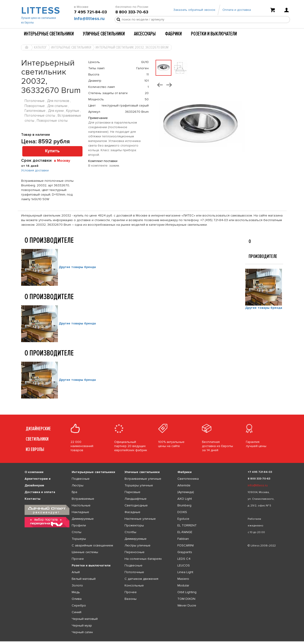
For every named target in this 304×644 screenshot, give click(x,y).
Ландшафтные (136, 499)
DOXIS (182, 512)
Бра (74, 492)
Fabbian (183, 539)
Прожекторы (134, 525)
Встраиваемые (83, 499)
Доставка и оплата (40, 492)
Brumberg (184, 505)
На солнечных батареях (143, 559)
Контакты (33, 499)
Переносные (135, 552)
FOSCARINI (186, 545)
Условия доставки (35, 170)
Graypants (185, 552)
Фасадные (132, 512)
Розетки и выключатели (214, 34)
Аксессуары (145, 34)
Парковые (132, 492)
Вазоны (131, 599)
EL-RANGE (185, 532)
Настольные (81, 505)
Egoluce (183, 519)
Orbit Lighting (187, 592)
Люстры (78, 485)
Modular (183, 585)
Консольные (134, 585)
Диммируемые (83, 519)
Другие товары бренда (77, 267)
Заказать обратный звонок (194, 10)
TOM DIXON (186, 599)
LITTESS (40, 11)
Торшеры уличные (139, 485)
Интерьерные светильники (49, 34)
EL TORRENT (187, 525)
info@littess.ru (89, 19)
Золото (77, 585)
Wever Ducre (187, 605)
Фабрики (173, 34)
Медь (76, 592)
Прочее (78, 559)
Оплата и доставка (237, 10)
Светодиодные (136, 505)
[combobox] (64, 160)
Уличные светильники (104, 34)
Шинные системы (85, 552)
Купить (52, 151)
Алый (76, 572)
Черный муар (82, 625)
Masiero (183, 579)
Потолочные (134, 572)
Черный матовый (85, 619)
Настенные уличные (140, 519)
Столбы (130, 532)
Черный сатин (82, 632)
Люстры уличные (138, 545)
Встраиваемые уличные (143, 479)
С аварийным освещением (92, 545)
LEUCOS (184, 565)
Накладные (80, 512)
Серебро (79, 605)
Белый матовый (84, 579)
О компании (34, 472)
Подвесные (81, 479)
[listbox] (152, 641)
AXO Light (185, 499)
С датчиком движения (141, 579)
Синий (77, 612)
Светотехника (188, 479)
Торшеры (79, 539)
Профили (79, 525)
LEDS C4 (184, 559)
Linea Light (185, 572)
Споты (77, 532)
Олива (77, 599)
